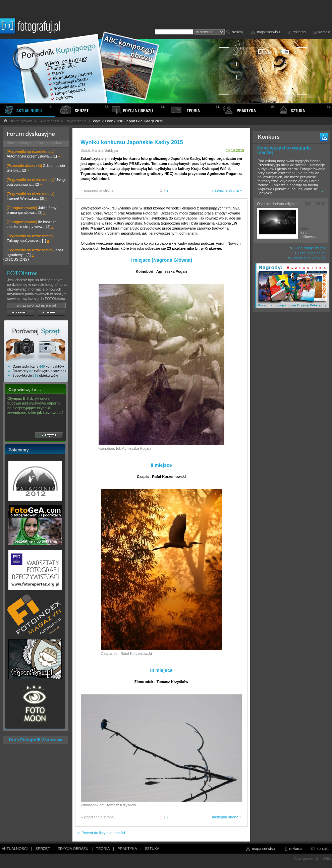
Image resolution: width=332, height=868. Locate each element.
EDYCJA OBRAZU (73, 849)
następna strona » (227, 190)
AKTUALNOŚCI (15, 849)
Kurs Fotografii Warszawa (36, 740)
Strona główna (18, 121)
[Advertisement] (291, 420)
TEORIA (103, 849)
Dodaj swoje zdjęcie (308, 248)
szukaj (237, 32)
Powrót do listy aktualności (101, 833)
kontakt (324, 32)
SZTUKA (152, 849)
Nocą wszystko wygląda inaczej (284, 150)
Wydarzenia (77, 121)
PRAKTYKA (127, 849)
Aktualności (50, 121)
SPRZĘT (43, 849)
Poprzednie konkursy (307, 258)
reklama (299, 32)
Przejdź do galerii (310, 253)
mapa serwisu (269, 32)
